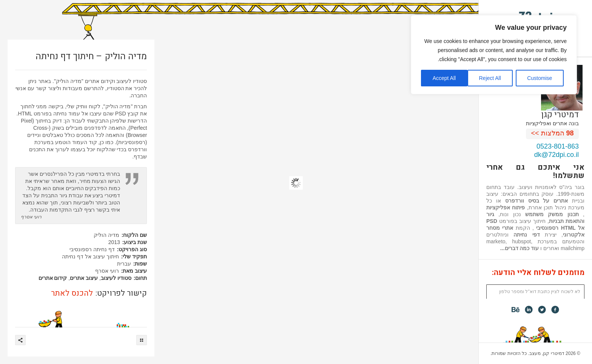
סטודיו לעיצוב (116, 278)
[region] (494, 55)
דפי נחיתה (526, 235)
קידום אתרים (53, 278)
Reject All (490, 78)
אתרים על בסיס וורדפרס (537, 201)
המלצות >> (553, 133)
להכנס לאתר (72, 293)
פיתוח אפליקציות (506, 207)
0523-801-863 (558, 146)
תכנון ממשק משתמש (552, 214)
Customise (540, 78)
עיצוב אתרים (84, 278)
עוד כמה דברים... (520, 248)
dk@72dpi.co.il (557, 155)
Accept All (444, 78)
